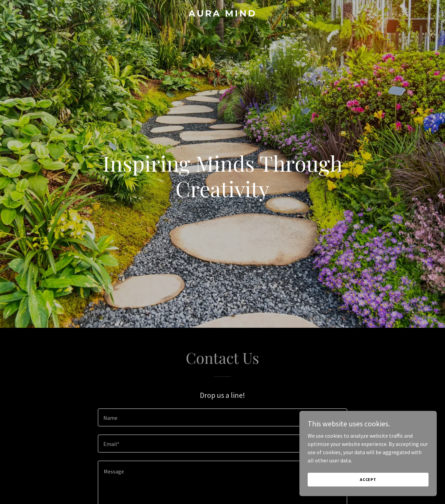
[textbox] (222, 417)
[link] (223, 14)
